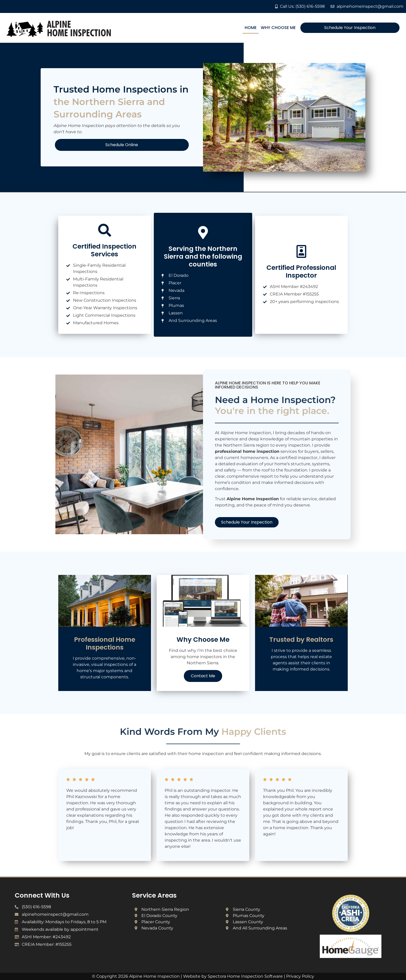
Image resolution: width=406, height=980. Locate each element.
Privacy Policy (300, 976)
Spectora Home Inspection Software (245, 976)
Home (251, 28)
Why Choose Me (278, 28)
